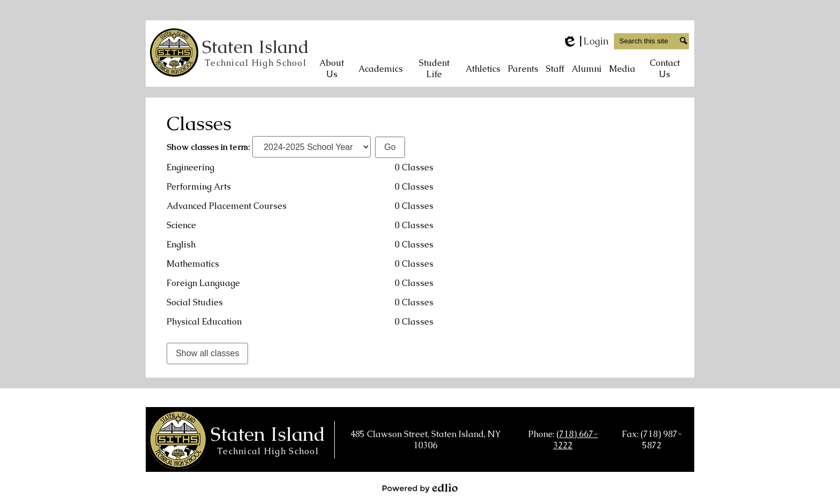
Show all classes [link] (207, 353)
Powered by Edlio (420, 488)
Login (585, 41)
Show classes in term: (208, 147)
